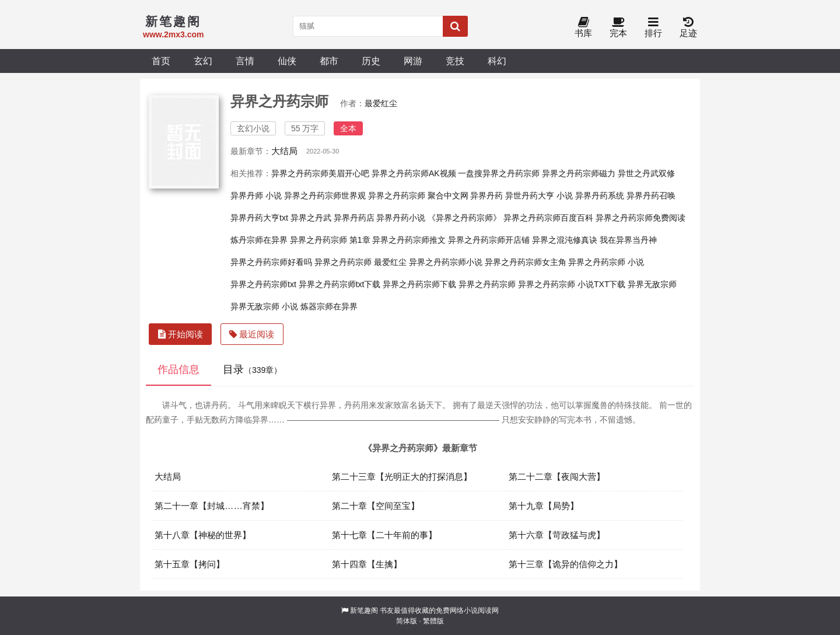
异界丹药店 (354, 218)
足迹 (688, 28)
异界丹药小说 (401, 218)
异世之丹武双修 (646, 173)
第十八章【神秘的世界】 (203, 535)
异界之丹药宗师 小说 (606, 262)
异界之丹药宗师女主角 (526, 262)
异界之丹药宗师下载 (419, 284)
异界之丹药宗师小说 (446, 262)
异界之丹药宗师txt (263, 284)
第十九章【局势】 (544, 506)
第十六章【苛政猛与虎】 (557, 535)
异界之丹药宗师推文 (409, 240)
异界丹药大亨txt (259, 218)
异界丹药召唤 (651, 196)
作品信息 (178, 369)
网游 (413, 61)
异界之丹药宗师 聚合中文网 (418, 196)
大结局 (284, 151)
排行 (653, 28)
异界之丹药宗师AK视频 (414, 173)
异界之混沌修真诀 (565, 240)
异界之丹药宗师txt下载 (340, 284)
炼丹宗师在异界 (259, 240)
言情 (245, 61)
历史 (371, 61)
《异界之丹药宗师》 (464, 218)
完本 (618, 28)
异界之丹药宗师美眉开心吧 (320, 173)
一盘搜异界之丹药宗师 (499, 173)
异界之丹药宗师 (487, 284)
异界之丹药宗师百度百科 (548, 218)
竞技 (455, 61)
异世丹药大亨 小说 (539, 196)
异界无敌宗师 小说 (264, 306)
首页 (161, 61)
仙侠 (287, 61)
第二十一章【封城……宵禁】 (212, 506)
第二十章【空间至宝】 (376, 506)
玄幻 (203, 61)
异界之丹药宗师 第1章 (330, 240)
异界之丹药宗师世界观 (325, 196)
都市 (329, 61)
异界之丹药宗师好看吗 (271, 262)
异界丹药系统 (600, 196)
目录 (252, 369)
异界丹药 (487, 196)
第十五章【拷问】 (190, 564)
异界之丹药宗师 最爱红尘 (360, 262)
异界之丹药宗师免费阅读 (640, 218)
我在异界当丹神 (628, 240)
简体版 (407, 621)
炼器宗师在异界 (329, 306)
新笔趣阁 (364, 610)
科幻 (497, 61)
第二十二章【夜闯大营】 (557, 477)
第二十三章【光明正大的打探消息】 (402, 477)
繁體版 (433, 621)
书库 (583, 28)
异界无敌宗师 (652, 284)
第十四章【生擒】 (367, 564)
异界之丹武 (311, 218)
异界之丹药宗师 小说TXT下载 (572, 284)
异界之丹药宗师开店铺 (489, 240)
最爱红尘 (381, 103)
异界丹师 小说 (256, 196)
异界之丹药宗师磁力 (579, 173)
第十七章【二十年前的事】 (384, 535)
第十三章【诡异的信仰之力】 (566, 564)
